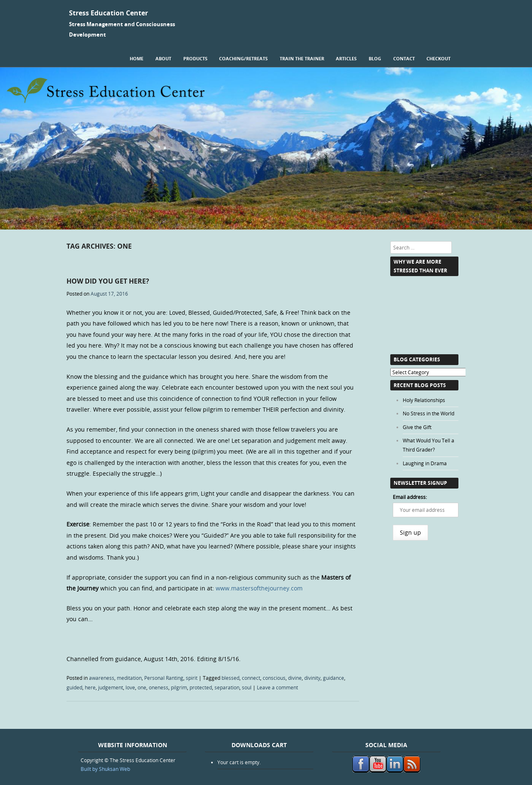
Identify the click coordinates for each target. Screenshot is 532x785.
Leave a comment (277, 687)
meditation (129, 678)
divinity (312, 678)
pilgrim (179, 687)
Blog (375, 58)
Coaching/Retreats (243, 58)
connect (251, 678)
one (142, 687)
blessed (230, 678)
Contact (404, 58)
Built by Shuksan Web (105, 769)
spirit (192, 678)
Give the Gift (417, 427)
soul (247, 687)
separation (227, 687)
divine (295, 678)
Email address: (410, 497)
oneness (159, 687)
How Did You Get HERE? (108, 281)
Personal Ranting (164, 678)
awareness (102, 678)
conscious (274, 678)
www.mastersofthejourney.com (259, 588)
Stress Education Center (108, 13)
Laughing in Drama (425, 463)
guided (74, 687)
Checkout (438, 58)
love (130, 687)
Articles (346, 58)
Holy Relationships (424, 400)
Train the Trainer (302, 58)
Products (195, 58)
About (163, 58)
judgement (111, 687)
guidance (334, 678)
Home (137, 58)
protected (201, 687)
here (90, 687)
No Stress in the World (429, 413)
